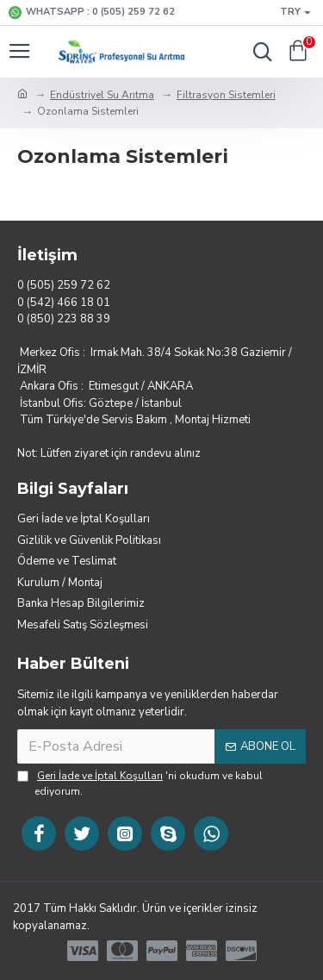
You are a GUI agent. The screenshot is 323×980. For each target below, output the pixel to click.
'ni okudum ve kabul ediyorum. (140, 783)
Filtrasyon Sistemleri (226, 95)
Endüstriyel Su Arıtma (102, 95)
